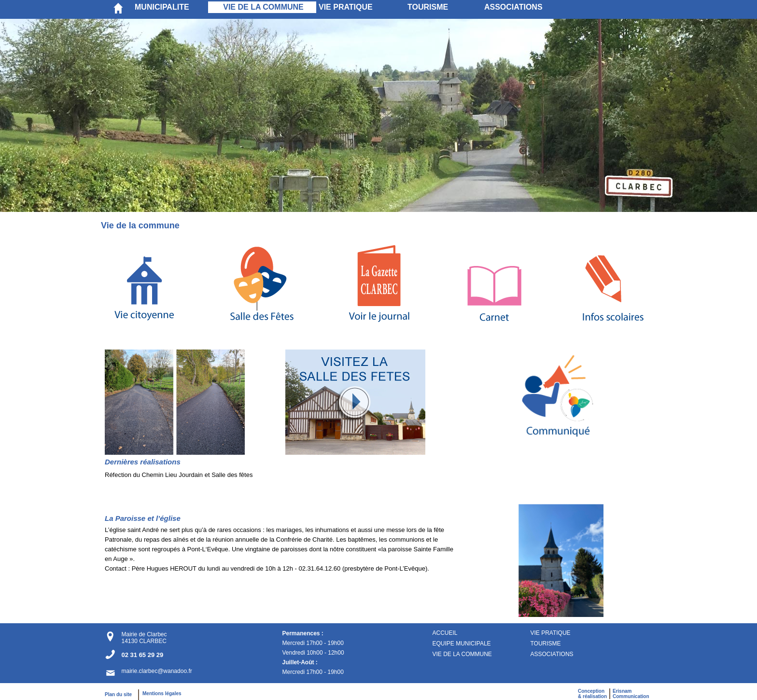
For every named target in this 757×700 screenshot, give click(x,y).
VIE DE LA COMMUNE (263, 7)
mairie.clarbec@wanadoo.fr (156, 671)
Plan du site (120, 694)
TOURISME (428, 7)
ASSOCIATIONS (513, 7)
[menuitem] (170, 7)
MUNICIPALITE (162, 7)
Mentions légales (162, 693)
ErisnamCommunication (631, 694)
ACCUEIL (445, 633)
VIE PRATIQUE (346, 7)
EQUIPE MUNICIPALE (461, 644)
